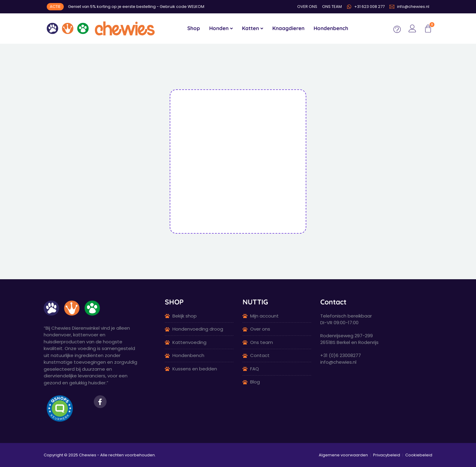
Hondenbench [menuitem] (331, 28)
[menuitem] (221, 29)
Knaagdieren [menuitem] (288, 28)
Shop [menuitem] (194, 28)
